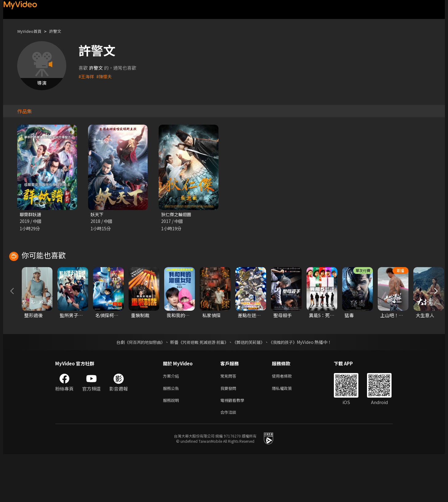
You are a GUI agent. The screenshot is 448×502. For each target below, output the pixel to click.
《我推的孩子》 (288, 387)
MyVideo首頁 (31, 31)
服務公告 (172, 434)
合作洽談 (230, 459)
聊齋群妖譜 (31, 214)
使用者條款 (287, 421)
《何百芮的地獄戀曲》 (141, 387)
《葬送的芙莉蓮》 (251, 387)
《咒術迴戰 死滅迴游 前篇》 (203, 387)
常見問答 (230, 421)
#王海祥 (87, 76)
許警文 (60, 31)
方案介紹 (172, 421)
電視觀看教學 (234, 447)
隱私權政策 (287, 434)
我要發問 (230, 434)
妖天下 (97, 214)
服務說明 (172, 447)
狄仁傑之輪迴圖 (177, 214)
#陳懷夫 (105, 76)
